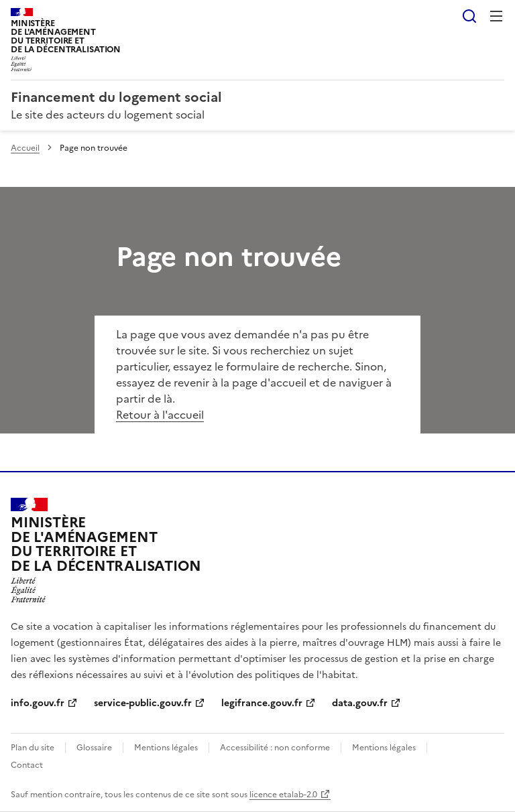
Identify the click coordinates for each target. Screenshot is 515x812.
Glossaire (94, 748)
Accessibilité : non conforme (275, 748)
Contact (27, 765)
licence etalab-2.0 (283, 795)
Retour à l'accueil (160, 415)
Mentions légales (166, 748)
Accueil (25, 148)
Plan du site (33, 748)
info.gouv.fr (38, 703)
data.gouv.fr (360, 703)
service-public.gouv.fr (143, 703)
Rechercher (469, 16)
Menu (496, 16)
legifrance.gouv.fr (262, 703)
